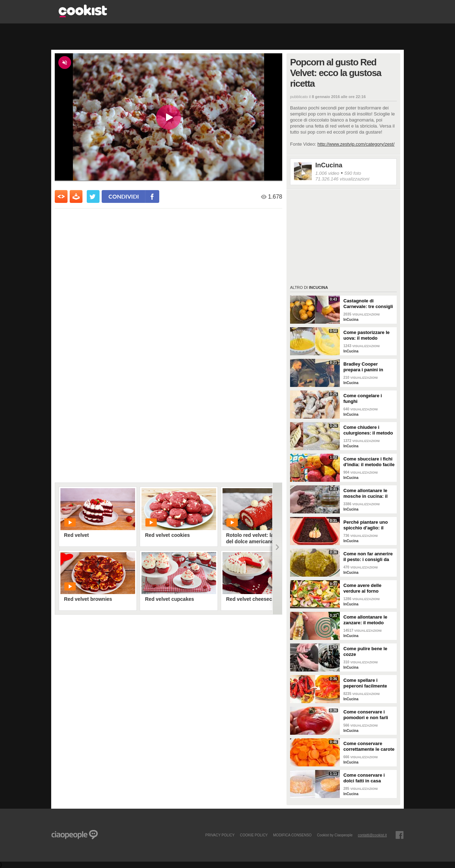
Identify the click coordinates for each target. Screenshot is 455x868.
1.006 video (327, 173)
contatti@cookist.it (372, 835)
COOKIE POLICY (254, 835)
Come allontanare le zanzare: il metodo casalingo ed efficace (367, 620)
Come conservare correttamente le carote (369, 746)
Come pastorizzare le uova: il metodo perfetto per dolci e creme (366, 335)
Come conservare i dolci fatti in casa (364, 778)
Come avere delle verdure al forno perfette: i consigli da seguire (367, 588)
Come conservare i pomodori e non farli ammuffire (366, 715)
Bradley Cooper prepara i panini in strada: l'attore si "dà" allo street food (367, 367)
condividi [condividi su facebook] (124, 196)
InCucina (329, 165)
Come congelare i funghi (363, 398)
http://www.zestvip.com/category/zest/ (356, 144)
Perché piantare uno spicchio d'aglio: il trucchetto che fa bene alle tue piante (368, 525)
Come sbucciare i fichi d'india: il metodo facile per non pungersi (369, 462)
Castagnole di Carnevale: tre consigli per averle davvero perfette (368, 304)
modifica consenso (292, 835)
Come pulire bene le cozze (365, 651)
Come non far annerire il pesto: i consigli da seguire (368, 557)
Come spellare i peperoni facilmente (365, 683)
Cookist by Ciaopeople (335, 835)
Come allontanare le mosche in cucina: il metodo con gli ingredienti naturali (365, 494)
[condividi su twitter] (93, 196)
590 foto (353, 173)
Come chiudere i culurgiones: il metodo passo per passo (368, 430)
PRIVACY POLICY (220, 835)
